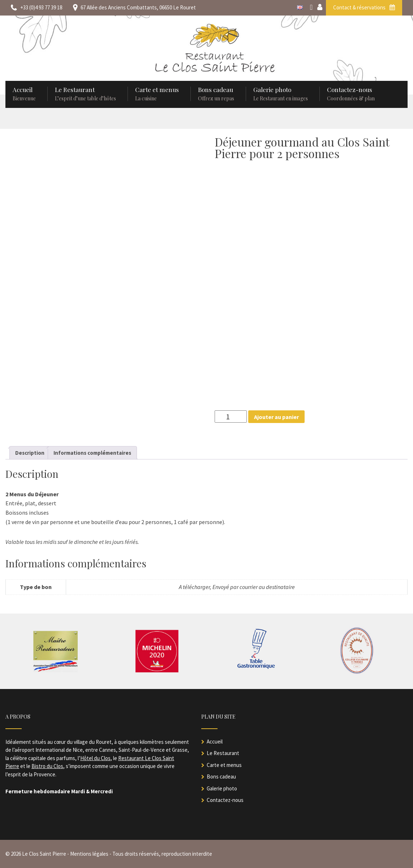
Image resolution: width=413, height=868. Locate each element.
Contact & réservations (364, 7)
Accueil (215, 741)
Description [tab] (30, 453)
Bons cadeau (221, 777)
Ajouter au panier (276, 417)
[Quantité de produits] (231, 416)
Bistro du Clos (47, 766)
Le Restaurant (223, 753)
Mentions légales (89, 854)
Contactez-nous (225, 800)
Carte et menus (224, 765)
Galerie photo (222, 788)
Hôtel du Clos (95, 758)
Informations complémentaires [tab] (92, 453)
